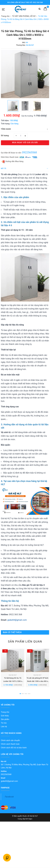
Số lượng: (5, 136)
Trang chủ (5, 712)
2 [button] (23, 694)
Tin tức (4, 723)
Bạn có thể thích (12, 632)
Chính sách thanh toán (10, 744)
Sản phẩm (5, 719)
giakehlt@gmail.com (17, 620)
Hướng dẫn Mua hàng (13, 162)
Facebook (9, 797)
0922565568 (29, 152)
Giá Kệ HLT (13, 675)
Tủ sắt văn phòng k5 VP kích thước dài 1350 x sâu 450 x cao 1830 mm (37, 681)
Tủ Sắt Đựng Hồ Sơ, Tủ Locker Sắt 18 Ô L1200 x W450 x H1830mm (13, 681)
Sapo (30, 819)
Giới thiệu (5, 716)
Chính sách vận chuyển (10, 740)
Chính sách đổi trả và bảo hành (14, 748)
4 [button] (29, 694)
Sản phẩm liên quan (25, 642)
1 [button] (20, 694)
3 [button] (26, 694)
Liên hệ (4, 727)
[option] (25, 74)
